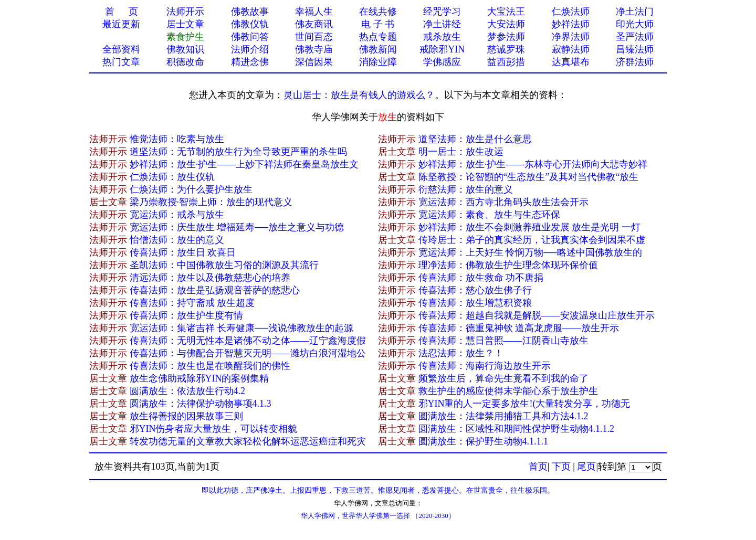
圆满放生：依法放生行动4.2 (188, 391)
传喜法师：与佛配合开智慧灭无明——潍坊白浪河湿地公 (248, 353)
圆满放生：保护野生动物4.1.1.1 (484, 441)
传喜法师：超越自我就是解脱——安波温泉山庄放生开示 (537, 315)
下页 (561, 467)
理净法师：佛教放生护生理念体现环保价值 (508, 265)
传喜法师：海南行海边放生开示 (485, 366)
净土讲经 (442, 24)
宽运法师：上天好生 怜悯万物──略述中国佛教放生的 (530, 252)
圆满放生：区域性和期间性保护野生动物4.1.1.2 (517, 429)
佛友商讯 (314, 24)
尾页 (586, 467)
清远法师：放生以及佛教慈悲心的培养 (210, 278)
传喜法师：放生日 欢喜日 (183, 252)
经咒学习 (442, 12)
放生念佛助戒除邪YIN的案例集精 (199, 378)
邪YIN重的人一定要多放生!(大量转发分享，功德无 (524, 404)
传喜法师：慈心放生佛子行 (475, 290)
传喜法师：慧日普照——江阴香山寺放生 (503, 341)
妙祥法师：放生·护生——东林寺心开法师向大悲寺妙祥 (533, 164)
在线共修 (378, 12)
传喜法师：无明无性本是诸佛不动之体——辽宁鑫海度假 (248, 341)
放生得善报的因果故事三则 (186, 416)
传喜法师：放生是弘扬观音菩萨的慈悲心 (215, 290)
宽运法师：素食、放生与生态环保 (489, 215)
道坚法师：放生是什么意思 (475, 139)
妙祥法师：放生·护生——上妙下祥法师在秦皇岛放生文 (244, 164)
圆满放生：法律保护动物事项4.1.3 (201, 404)
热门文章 (121, 62)
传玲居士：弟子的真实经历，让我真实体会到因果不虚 (532, 240)
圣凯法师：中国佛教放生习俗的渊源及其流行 (224, 265)
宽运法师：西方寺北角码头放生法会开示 (503, 202)
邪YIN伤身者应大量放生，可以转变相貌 (214, 429)
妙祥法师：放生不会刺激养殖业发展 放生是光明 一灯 (529, 227)
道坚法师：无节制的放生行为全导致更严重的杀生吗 (238, 152)
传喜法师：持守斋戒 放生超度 (192, 303)
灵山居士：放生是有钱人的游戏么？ (359, 95)
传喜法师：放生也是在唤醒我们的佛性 (210, 366)
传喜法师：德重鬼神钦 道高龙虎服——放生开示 (519, 328)
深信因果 (314, 62)
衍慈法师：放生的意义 (466, 189)
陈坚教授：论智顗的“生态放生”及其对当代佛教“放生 (529, 177)
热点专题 (378, 37)
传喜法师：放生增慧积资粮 (475, 303)
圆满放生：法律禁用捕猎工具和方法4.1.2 (503, 416)
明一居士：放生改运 (461, 152)
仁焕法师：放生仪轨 (172, 177)
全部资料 (121, 49)
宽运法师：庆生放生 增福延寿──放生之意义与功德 (237, 227)
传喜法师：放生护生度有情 (186, 315)
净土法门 (635, 12)
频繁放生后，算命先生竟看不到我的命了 (503, 378)
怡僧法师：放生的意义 (177, 240)
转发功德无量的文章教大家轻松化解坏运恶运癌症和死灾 (248, 441)
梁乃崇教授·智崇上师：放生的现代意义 (211, 202)
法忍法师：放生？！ (461, 353)
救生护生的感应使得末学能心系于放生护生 (508, 391)
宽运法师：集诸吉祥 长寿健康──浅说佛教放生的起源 (241, 328)
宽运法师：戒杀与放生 (177, 215)
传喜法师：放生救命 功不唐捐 (481, 278)
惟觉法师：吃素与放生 (177, 139)
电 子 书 (378, 24)
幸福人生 (314, 12)
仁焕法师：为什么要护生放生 (191, 189)
